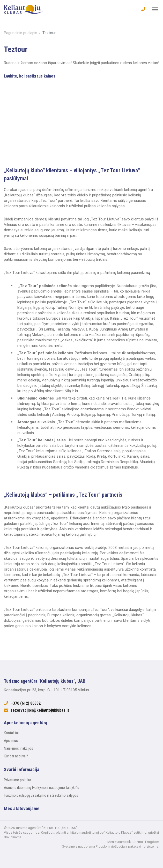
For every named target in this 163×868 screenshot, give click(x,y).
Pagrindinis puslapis (21, 33)
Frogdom (152, 842)
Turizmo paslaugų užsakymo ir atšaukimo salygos (41, 795)
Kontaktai (11, 733)
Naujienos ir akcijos (18, 748)
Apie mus (11, 741)
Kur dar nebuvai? (16, 756)
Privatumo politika (17, 780)
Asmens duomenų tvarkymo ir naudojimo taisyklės (42, 788)
